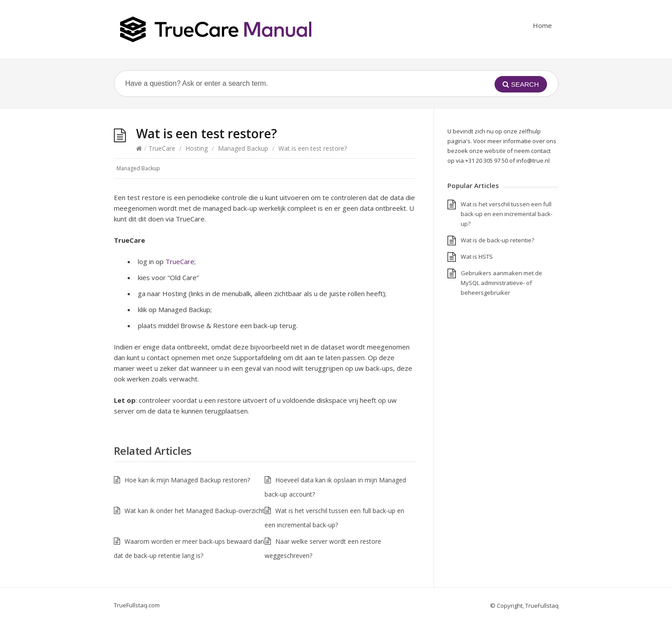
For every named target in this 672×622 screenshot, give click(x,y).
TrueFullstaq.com (137, 605)
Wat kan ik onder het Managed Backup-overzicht (195, 511)
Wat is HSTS (477, 257)
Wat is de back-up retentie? (497, 240)
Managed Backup (243, 148)
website (495, 151)
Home (542, 25)
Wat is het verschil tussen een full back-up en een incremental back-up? (507, 214)
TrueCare (162, 148)
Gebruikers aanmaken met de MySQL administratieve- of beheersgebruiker (501, 283)
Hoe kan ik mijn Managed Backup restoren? (187, 480)
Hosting (197, 148)
